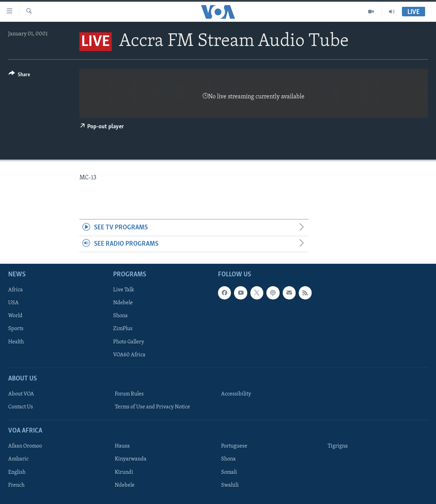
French (16, 485)
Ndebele (123, 303)
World (15, 316)
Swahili (230, 485)
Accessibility (236, 394)
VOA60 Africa (129, 355)
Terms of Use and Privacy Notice (152, 407)
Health (16, 342)
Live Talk (124, 290)
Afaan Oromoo (25, 446)
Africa (15, 290)
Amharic (18, 459)
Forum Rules (129, 394)
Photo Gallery (129, 342)
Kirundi (124, 472)
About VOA (21, 394)
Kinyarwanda (131, 459)
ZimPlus (123, 329)
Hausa (122, 446)
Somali (229, 472)
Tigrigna (338, 446)
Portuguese (234, 446)
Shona (120, 316)
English (17, 472)
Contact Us (21, 407)
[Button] (19, 76)
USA (13, 303)
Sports (16, 329)
